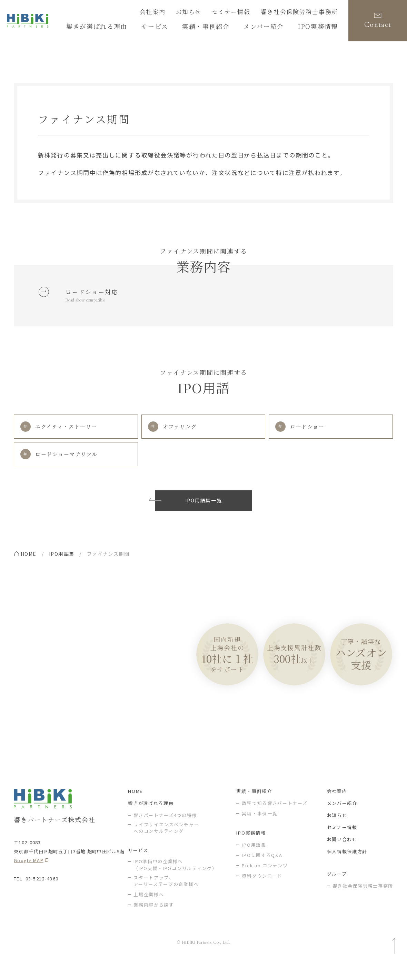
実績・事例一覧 (260, 828)
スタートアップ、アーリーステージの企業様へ (166, 895)
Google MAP (29, 874)
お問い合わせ (342, 853)
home (29, 561)
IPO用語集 (62, 561)
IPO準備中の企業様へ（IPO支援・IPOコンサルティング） (175, 879)
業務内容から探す (154, 919)
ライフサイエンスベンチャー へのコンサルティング (166, 842)
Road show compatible (89, 304)
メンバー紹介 (342, 817)
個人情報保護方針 (347, 865)
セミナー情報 (246, 13)
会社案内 (177, 13)
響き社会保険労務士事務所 (306, 13)
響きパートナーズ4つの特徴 (165, 829)
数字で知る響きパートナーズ (275, 817)
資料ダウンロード (262, 890)
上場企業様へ (149, 909)
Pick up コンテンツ (265, 880)
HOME (135, 805)
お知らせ (209, 13)
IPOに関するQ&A (262, 869)
